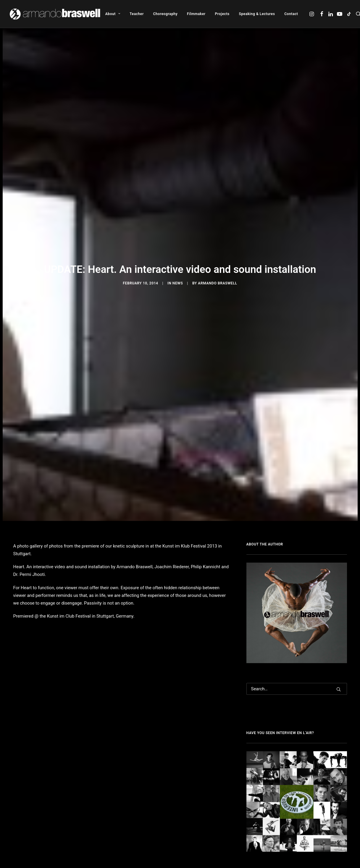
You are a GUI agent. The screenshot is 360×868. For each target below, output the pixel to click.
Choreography (166, 14)
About (113, 14)
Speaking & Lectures (257, 14)
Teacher (137, 14)
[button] (312, 14)
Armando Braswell (217, 282)
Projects (222, 14)
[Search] (297, 686)
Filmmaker (196, 14)
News (178, 282)
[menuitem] (113, 14)
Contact (291, 14)
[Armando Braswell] (55, 14)
